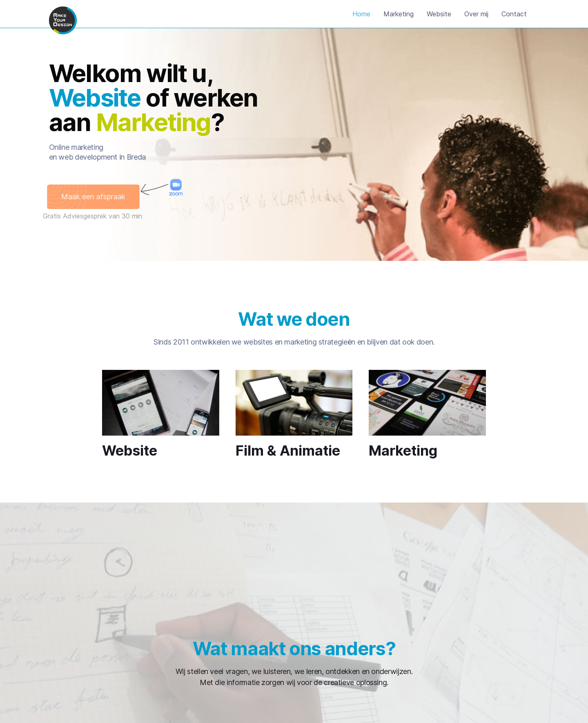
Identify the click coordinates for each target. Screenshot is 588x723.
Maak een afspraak (87, 197)
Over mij (476, 14)
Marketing (399, 14)
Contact (514, 14)
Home (361, 14)
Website (439, 14)
